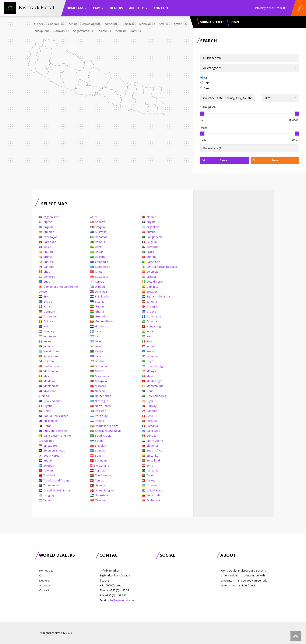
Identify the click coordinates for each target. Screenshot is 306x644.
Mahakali (147, 24)
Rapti (136, 31)
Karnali (111, 24)
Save (265, 160)
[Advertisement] (234, 262)
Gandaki (55, 24)
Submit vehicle (212, 22)
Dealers (116, 8)
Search (216, 160)
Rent (205, 88)
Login (234, 22)
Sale (205, 83)
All (204, 78)
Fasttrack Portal (36, 7)
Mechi (121, 31)
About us (138, 8)
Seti (163, 24)
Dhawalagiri (91, 24)
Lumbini (128, 24)
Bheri (72, 24)
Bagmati (179, 24)
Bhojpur (104, 31)
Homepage (77, 8)
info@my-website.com (270, 8)
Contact (161, 8)
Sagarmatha (83, 31)
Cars (98, 8)
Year (204, 127)
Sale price (208, 107)
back (38, 24)
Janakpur (42, 31)
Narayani (61, 31)
